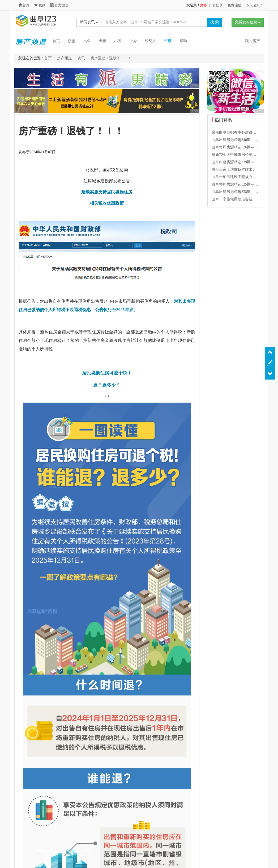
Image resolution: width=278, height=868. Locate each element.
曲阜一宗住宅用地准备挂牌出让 (238, 199)
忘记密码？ (255, 5)
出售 (87, 41)
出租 (102, 41)
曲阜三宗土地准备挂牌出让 (234, 169)
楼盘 (72, 41)
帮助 (183, 41)
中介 (133, 41)
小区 (118, 41)
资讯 (168, 41)
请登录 (217, 5)
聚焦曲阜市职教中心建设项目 (236, 132)
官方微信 (59, 5)
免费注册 (234, 5)
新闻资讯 (89, 22)
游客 (204, 5)
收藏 (40, 5)
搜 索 (215, 22)
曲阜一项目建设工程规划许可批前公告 (243, 177)
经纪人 (151, 41)
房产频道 (65, 58)
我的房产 (253, 41)
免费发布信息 (248, 22)
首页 (24, 5)
